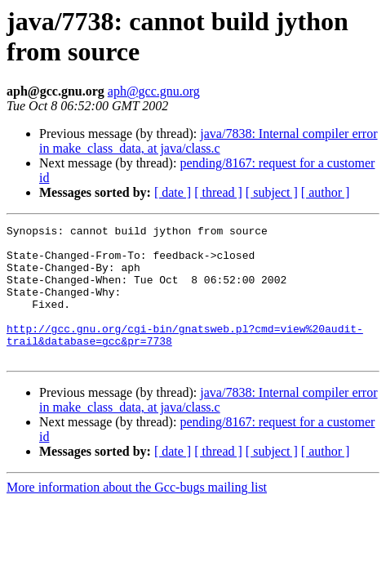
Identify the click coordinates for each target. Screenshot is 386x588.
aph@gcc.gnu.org (154, 91)
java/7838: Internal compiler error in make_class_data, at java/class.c (209, 141)
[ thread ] (218, 192)
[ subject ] (272, 192)
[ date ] (173, 192)
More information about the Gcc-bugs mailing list (137, 514)
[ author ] (326, 192)
